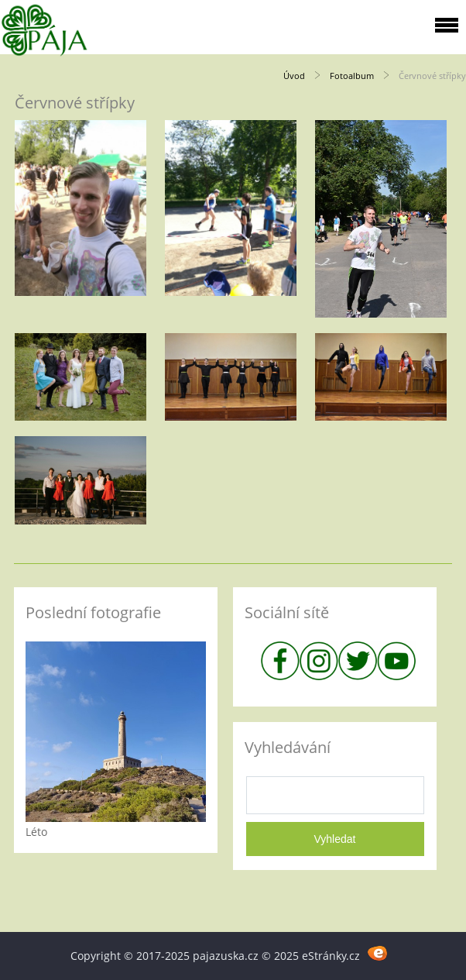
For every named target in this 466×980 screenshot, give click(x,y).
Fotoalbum (352, 76)
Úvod (294, 76)
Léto (36, 832)
